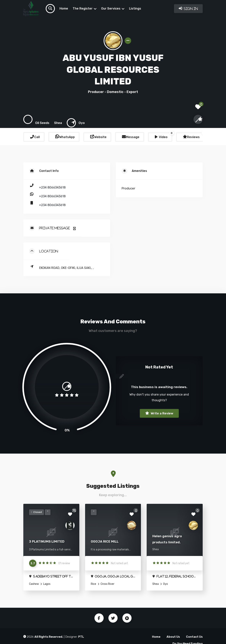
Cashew (34, 584)
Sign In (190, 9)
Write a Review (162, 413)
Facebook (99, 618)
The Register (83, 8)
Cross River (107, 584)
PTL (81, 637)
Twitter (113, 618)
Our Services (111, 8)
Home (64, 8)
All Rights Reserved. (49, 637)
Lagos (47, 584)
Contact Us (194, 637)
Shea (156, 584)
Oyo (165, 584)
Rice (93, 584)
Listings (135, 8)
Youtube (127, 618)
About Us (173, 637)
